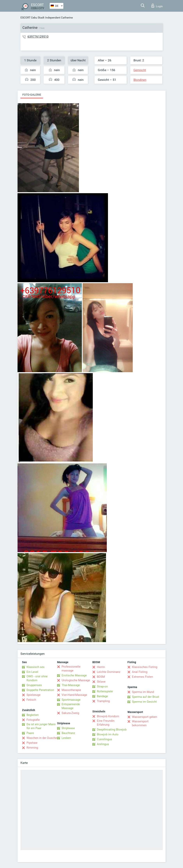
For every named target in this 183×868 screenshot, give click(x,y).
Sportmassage (71, 700)
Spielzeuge (34, 695)
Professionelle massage (71, 669)
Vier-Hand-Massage (74, 695)
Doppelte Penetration (40, 690)
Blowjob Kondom (108, 716)
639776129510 (38, 37)
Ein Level (32, 672)
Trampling (103, 701)
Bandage (102, 696)
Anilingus (103, 744)
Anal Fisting (140, 672)
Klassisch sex (35, 667)
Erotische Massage (74, 675)
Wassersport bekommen (140, 723)
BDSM (101, 677)
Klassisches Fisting (145, 667)
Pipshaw (32, 743)
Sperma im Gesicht (144, 702)
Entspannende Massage (71, 706)
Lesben (66, 738)
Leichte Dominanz (109, 672)
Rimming (32, 748)
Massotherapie (71, 690)
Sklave (101, 682)
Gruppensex (34, 685)
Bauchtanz (68, 733)
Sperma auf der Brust (146, 697)
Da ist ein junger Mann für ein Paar (41, 726)
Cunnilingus (104, 739)
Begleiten (33, 715)
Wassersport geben (145, 717)
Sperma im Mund (143, 692)
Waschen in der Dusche (42, 738)
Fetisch (31, 700)
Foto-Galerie (32, 95)
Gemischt (140, 70)
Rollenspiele (105, 691)
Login (157, 6)
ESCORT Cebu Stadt (32, 18)
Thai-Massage (71, 685)
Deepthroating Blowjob (112, 730)
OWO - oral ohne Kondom (37, 678)
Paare (30, 733)
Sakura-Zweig (70, 713)
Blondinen (140, 80)
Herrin (101, 667)
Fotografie (33, 720)
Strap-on (102, 686)
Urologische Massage (76, 680)
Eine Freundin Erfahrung (106, 723)
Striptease (68, 728)
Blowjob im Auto (108, 734)
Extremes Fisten (142, 677)
